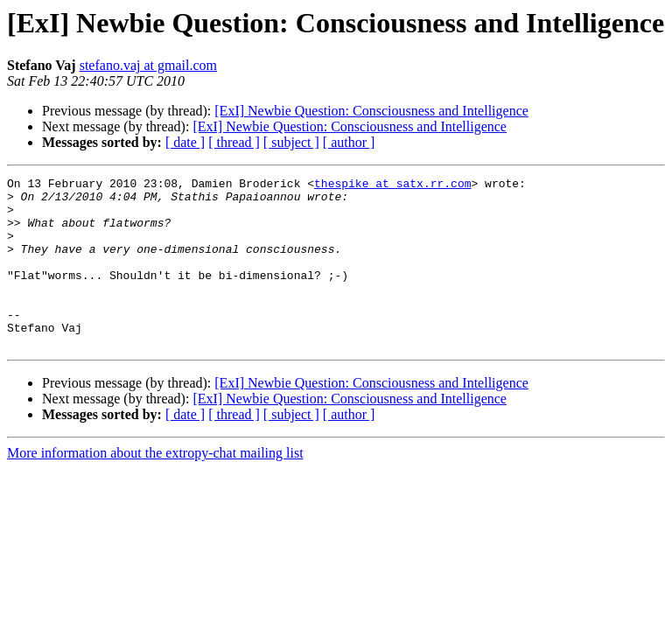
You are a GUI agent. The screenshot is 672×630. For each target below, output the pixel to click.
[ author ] (349, 142)
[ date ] (185, 142)
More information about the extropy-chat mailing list (155, 487)
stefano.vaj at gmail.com (148, 65)
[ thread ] (234, 142)
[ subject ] (291, 142)
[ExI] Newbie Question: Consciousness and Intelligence (371, 111)
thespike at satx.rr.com (392, 185)
